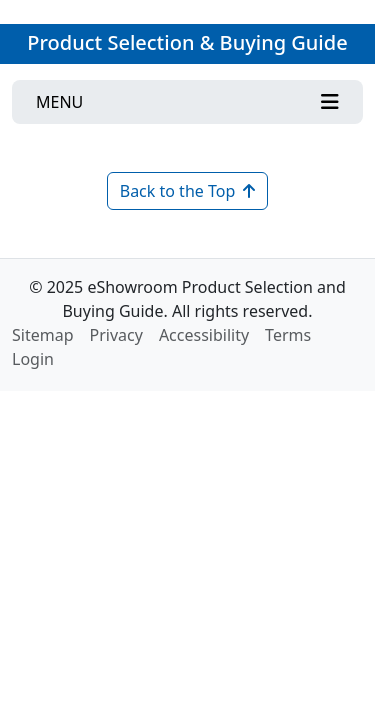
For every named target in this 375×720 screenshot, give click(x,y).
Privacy (116, 335)
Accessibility (204, 335)
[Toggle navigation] (187, 102)
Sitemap (43, 335)
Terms (288, 335)
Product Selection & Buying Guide (187, 42)
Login (33, 359)
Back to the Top (188, 191)
